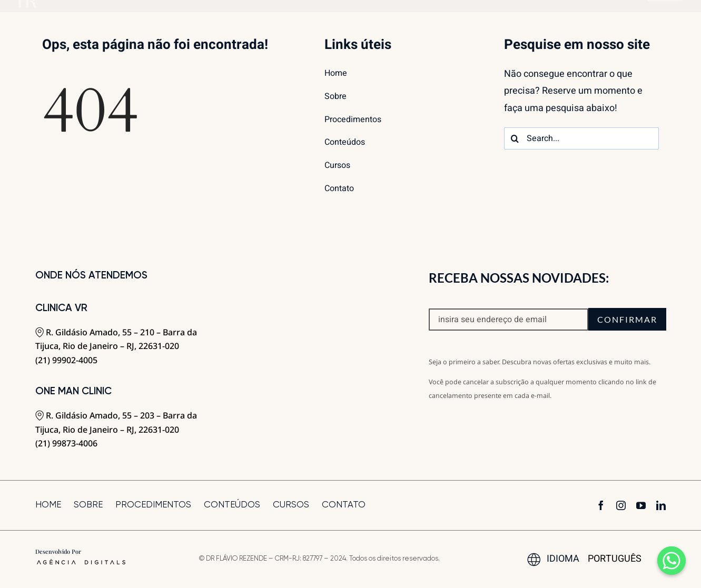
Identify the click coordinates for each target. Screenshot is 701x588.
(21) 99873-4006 (66, 443)
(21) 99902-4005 (66, 360)
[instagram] (621, 505)
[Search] (515, 138)
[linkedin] (661, 505)
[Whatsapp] (672, 561)
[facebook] (601, 505)
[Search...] (581, 138)
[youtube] (641, 505)
